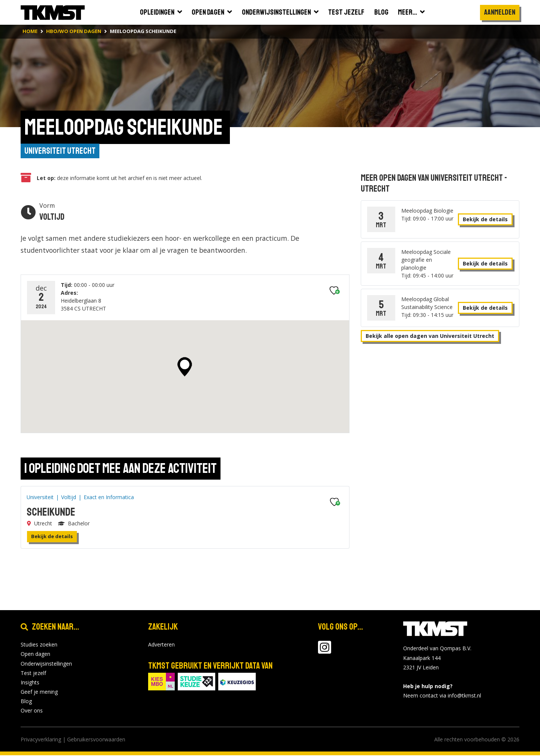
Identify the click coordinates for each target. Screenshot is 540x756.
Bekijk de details (52, 537)
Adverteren (161, 645)
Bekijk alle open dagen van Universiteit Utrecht (430, 337)
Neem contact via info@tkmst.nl (442, 697)
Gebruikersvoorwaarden (96, 740)
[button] (185, 367)
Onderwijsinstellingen (46, 664)
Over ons (32, 712)
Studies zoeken (39, 645)
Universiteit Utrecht (61, 151)
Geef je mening (39, 692)
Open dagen (35, 655)
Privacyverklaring (41, 740)
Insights (30, 683)
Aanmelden (500, 12)
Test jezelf (33, 674)
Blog (26, 702)
